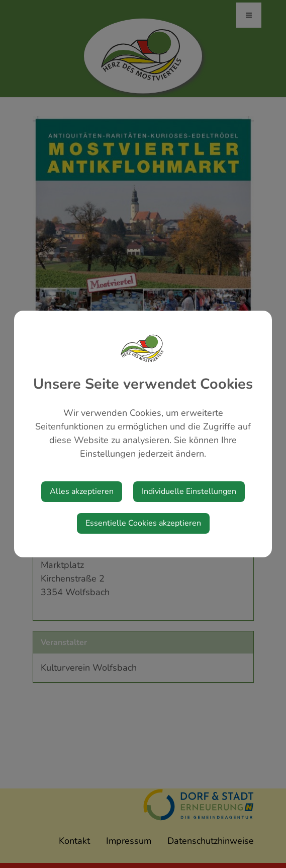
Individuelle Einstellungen (189, 491)
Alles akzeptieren (82, 491)
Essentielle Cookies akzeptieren (143, 523)
